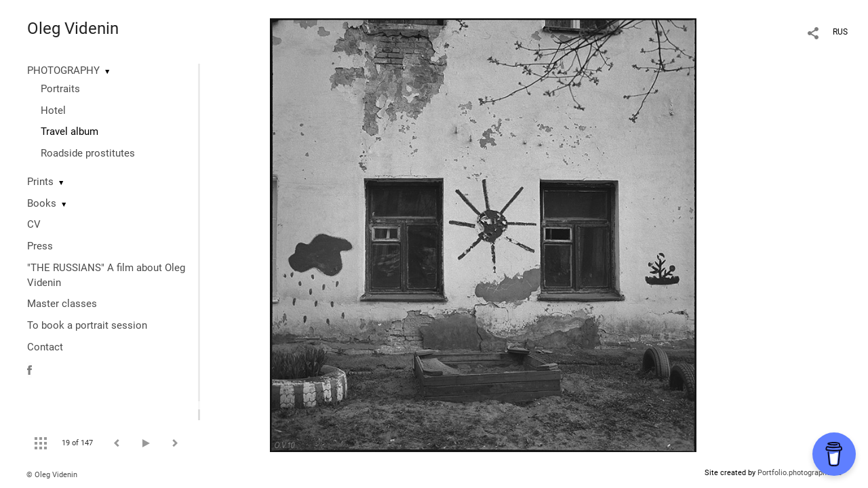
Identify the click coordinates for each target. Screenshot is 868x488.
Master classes (62, 304)
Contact (45, 347)
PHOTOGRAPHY (63, 70)
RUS (840, 32)
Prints (40, 182)
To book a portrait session (87, 325)
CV (34, 224)
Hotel (53, 110)
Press (40, 246)
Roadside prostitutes (88, 153)
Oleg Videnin (73, 28)
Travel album (70, 131)
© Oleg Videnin (52, 475)
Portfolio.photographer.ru (800, 473)
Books (42, 203)
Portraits (60, 89)
